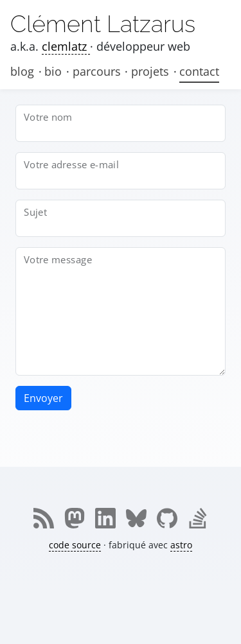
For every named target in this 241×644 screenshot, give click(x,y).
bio (55, 71)
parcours (98, 71)
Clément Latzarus (103, 24)
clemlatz (66, 46)
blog (22, 71)
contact (199, 71)
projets (152, 71)
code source (75, 545)
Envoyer (43, 398)
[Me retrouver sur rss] (44, 518)
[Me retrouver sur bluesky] (136, 518)
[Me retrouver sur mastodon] (75, 518)
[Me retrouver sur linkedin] (105, 518)
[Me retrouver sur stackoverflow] (198, 518)
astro (181, 545)
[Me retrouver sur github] (167, 518)
